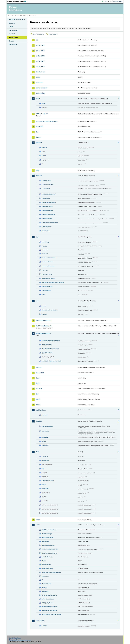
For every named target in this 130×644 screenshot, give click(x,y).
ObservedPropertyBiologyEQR (51, 572)
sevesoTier (45, 437)
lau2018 (39, 389)
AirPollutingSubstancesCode (51, 341)
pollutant (44, 314)
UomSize (44, 587)
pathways (45, 270)
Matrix (44, 561)
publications (41, 410)
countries (45, 250)
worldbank (40, 621)
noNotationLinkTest (48, 481)
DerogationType (47, 345)
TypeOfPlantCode (47, 353)
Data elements (14, 30)
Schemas (12, 34)
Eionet (17, 16)
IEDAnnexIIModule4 (44, 333)
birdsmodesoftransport (49, 194)
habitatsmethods (47, 219)
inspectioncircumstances (50, 310)
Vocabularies (13, 37)
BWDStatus (45, 541)
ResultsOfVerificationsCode (50, 349)
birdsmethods (46, 189)
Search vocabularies (38, 34)
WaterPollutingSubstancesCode (52, 361)
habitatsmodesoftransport (50, 223)
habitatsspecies (47, 227)
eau (43, 468)
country (44, 626)
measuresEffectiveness (49, 258)
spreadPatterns (46, 290)
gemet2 (39, 143)
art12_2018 (40, 51)
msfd (38, 399)
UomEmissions (46, 584)
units (43, 295)
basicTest (45, 457)
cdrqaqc (44, 246)
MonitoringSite (46, 565)
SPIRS (44, 441)
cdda (38, 77)
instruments (45, 231)
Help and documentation (17, 20)
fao (37, 132)
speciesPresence (47, 286)
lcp (37, 394)
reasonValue (46, 431)
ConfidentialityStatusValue (50, 549)
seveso (39, 421)
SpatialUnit (45, 576)
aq (37, 40)
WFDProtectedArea (48, 599)
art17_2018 (40, 67)
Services (12, 41)
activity (44, 103)
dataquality (40, 93)
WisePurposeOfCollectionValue (51, 614)
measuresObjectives (48, 266)
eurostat (39, 127)
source (44, 156)
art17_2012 (40, 61)
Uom (43, 580)
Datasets (12, 23)
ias (37, 237)
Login (105, 1)
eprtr (38, 99)
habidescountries (47, 206)
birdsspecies (46, 198)
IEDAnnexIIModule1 (44, 321)
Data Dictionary (24, 16)
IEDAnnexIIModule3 (44, 326)
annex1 (44, 306)
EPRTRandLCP (42, 114)
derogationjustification (49, 202)
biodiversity (41, 72)
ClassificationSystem (48, 545)
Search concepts (53, 34)
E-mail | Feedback (15, 638)
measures (45, 254)
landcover (40, 373)
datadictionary (42, 88)
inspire (39, 367)
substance (45, 445)
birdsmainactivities (48, 185)
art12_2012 (40, 45)
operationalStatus (47, 426)
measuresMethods (47, 262)
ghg (38, 170)
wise (38, 525)
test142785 (45, 489)
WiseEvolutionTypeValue (49, 610)
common (40, 83)
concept (44, 148)
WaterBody (45, 591)
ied (37, 301)
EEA (17, 1)
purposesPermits (47, 274)
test (38, 452)
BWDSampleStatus (48, 538)
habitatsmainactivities (49, 214)
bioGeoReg (45, 242)
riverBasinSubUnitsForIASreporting (53, 282)
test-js (44, 485)
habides (39, 176)
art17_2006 (40, 56)
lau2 (38, 383)
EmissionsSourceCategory (50, 553)
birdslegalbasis (46, 181)
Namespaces (13, 45)
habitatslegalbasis (47, 210)
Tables (11, 27)
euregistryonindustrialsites (47, 121)
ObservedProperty (47, 568)
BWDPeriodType (47, 534)
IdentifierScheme (47, 557)
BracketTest (45, 461)
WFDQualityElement (48, 603)
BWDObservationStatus (49, 530)
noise (38, 405)
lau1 (38, 378)
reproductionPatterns (48, 278)
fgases (39, 137)
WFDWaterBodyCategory (49, 607)
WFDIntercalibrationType (49, 595)
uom (38, 520)
